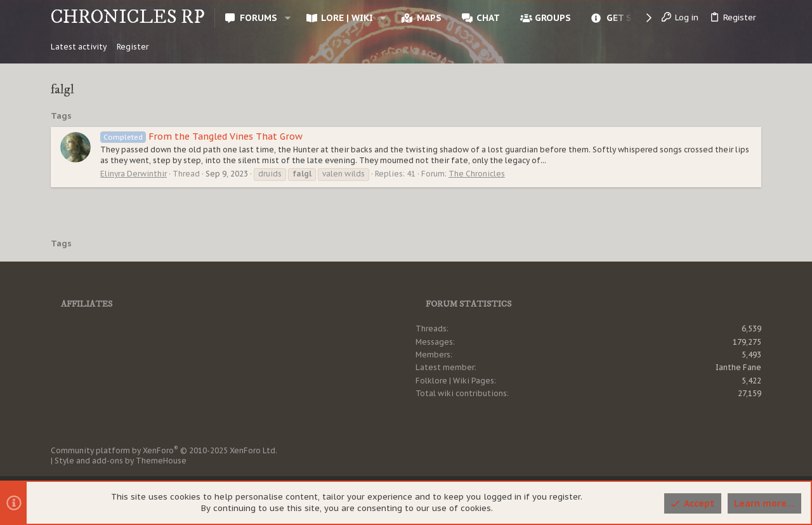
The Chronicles (477, 174)
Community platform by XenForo (164, 450)
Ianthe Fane (738, 367)
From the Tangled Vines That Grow (201, 136)
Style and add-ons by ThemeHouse (121, 461)
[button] (287, 18)
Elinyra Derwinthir (134, 174)
